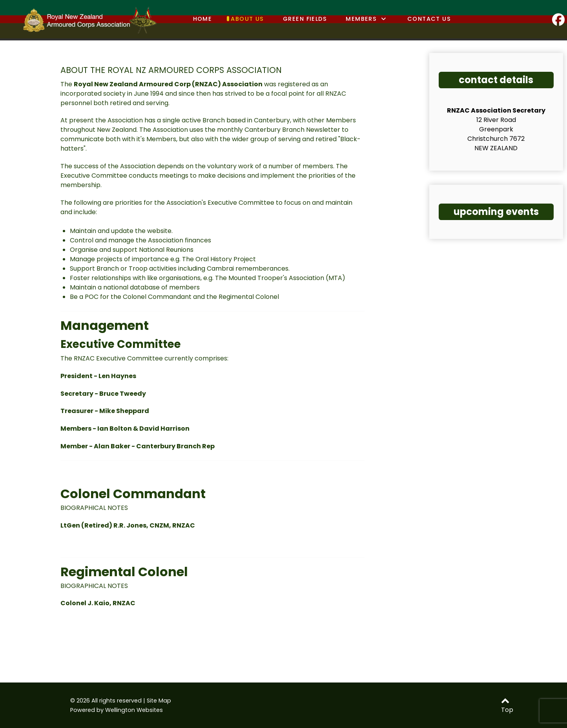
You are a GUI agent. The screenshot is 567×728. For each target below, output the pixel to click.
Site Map (159, 701)
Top (507, 706)
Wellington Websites (134, 710)
